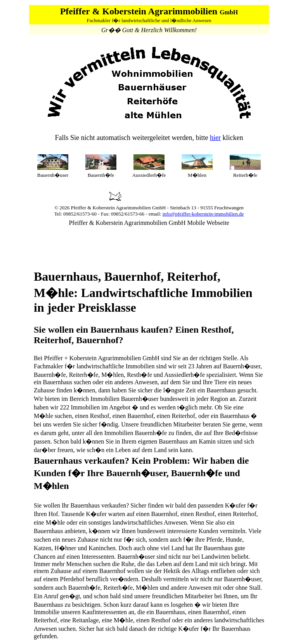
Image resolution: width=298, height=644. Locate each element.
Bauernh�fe (101, 175)
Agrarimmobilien (133, 208)
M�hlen (197, 175)
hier (215, 138)
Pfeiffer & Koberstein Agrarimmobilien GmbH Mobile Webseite (149, 223)
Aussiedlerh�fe (149, 175)
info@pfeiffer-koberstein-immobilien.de (203, 214)
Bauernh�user (53, 175)
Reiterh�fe (245, 175)
